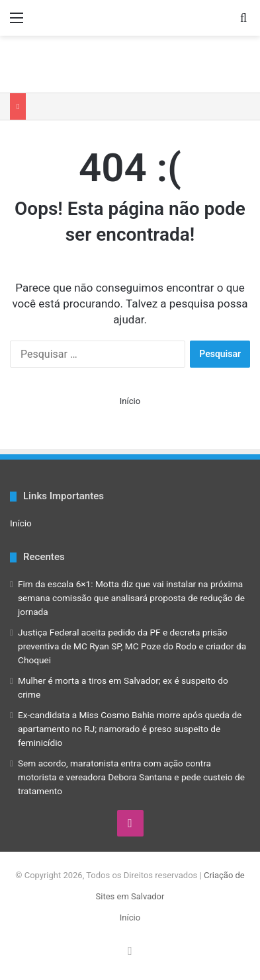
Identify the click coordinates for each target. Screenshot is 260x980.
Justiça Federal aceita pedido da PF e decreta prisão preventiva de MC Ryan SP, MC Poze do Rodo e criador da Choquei (132, 646)
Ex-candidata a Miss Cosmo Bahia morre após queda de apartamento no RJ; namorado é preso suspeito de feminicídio (130, 729)
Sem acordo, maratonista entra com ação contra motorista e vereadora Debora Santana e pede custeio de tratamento (131, 777)
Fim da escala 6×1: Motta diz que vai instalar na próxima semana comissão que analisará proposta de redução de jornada (131, 598)
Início (130, 401)
